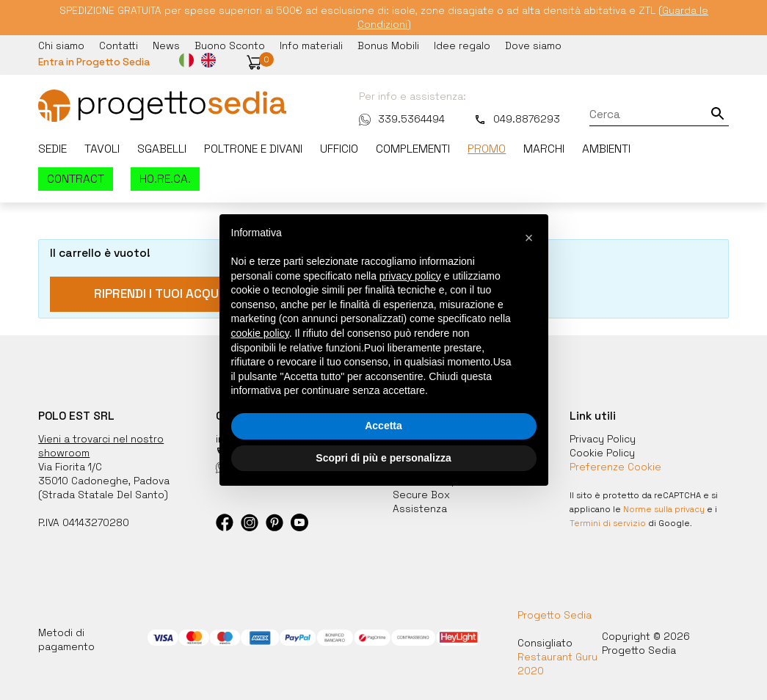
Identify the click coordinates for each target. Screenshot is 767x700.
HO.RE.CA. (165, 179)
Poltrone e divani (253, 149)
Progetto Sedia (555, 615)
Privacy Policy (603, 439)
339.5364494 (402, 119)
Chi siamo (61, 46)
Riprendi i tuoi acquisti (167, 294)
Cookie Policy (602, 453)
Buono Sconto (230, 46)
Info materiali (311, 46)
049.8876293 (517, 119)
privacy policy (410, 276)
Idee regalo (462, 46)
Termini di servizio (608, 523)
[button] (254, 62)
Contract (76, 179)
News (166, 46)
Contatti (119, 46)
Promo (487, 149)
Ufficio (339, 149)
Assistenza (420, 509)
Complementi (413, 149)
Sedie (52, 149)
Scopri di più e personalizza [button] (383, 458)
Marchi (544, 149)
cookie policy (260, 333)
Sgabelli (162, 149)
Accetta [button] (383, 426)
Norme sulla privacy (664, 509)
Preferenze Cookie (615, 467)
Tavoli (102, 149)
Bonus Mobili (388, 46)
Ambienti (606, 149)
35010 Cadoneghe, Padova (104, 481)
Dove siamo (533, 46)
